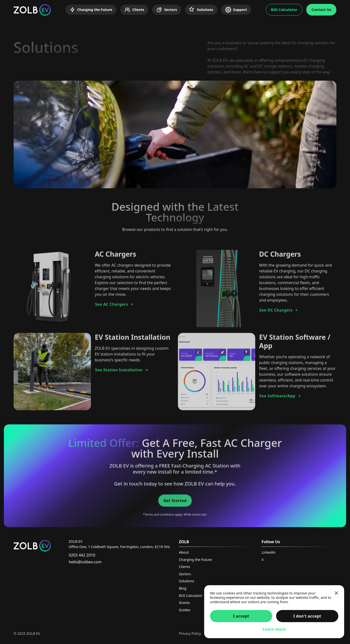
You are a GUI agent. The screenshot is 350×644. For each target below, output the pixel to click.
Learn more (274, 629)
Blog (183, 588)
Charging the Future (91, 10)
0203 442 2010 (82, 555)
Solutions (201, 10)
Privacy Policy (190, 633)
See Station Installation (122, 372)
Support (236, 10)
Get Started (175, 503)
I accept (241, 616)
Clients (134, 10)
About (184, 552)
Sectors (167, 10)
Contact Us (321, 10)
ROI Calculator (284, 10)
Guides (185, 610)
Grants (184, 603)
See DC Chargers (279, 312)
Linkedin (268, 552)
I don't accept (307, 616)
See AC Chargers (114, 307)
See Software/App (280, 398)
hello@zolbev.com (85, 562)
